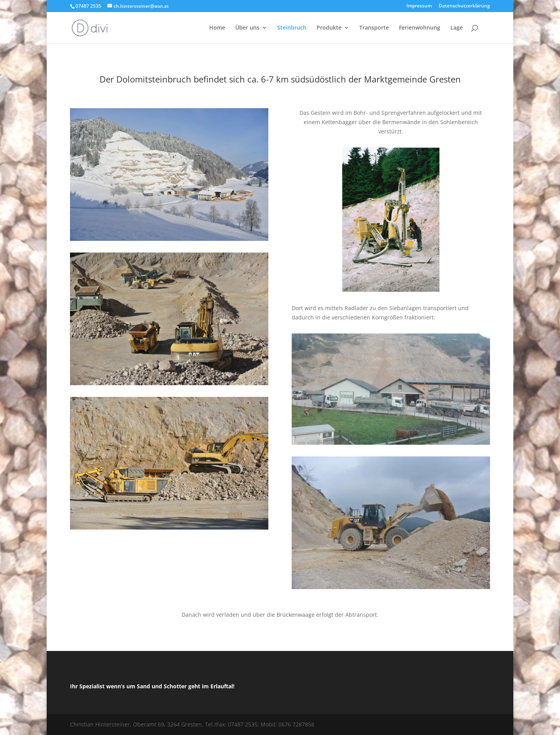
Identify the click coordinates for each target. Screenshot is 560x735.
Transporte (374, 28)
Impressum (419, 6)
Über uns (247, 28)
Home (217, 28)
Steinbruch (292, 28)
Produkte (329, 28)
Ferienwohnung (420, 28)
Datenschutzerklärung (464, 6)
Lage (457, 28)
